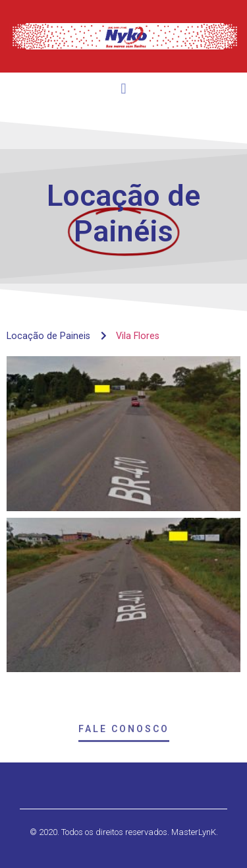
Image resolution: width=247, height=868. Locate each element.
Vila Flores (138, 336)
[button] (123, 91)
